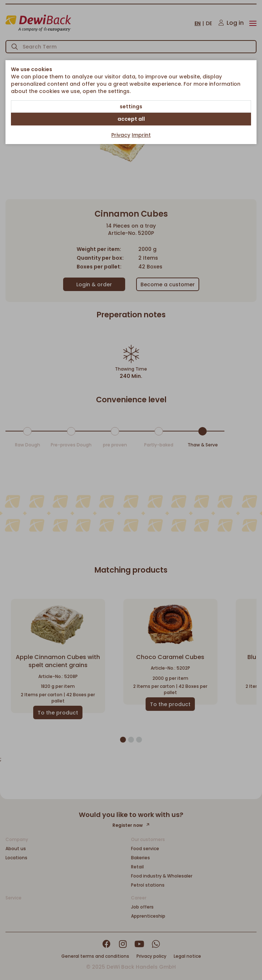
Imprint (141, 135)
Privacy (121, 135)
